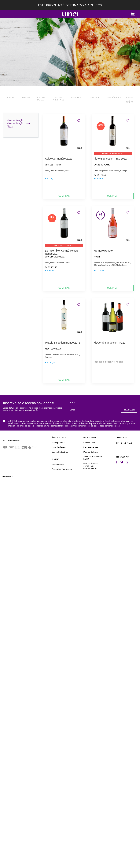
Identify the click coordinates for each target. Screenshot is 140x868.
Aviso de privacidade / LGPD (93, 458)
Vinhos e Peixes (129, 100)
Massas (26, 97)
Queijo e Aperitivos (58, 99)
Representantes (91, 447)
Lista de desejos (59, 447)
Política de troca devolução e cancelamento (91, 466)
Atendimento (58, 464)
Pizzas (11, 97)
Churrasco (77, 97)
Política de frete (91, 452)
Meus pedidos (58, 443)
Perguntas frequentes (62, 469)
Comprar (64, 196)
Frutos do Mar (41, 99)
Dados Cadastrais (60, 452)
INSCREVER (129, 410)
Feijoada (95, 97)
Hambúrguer (114, 97)
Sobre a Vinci (89, 443)
